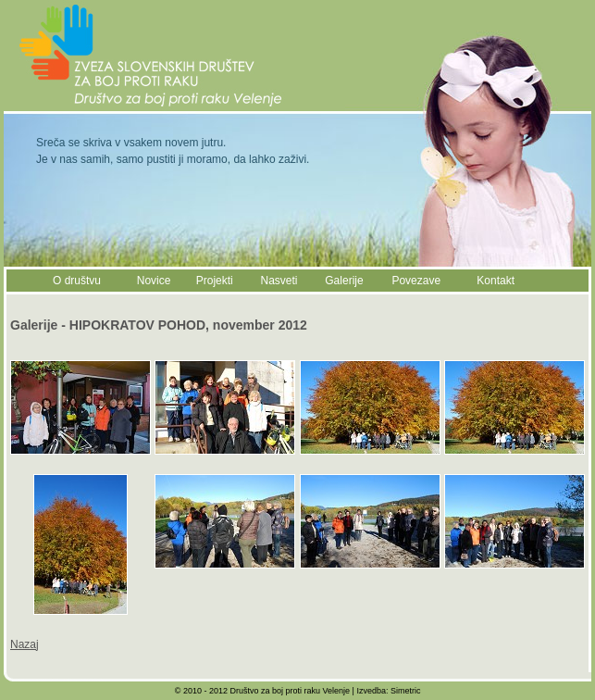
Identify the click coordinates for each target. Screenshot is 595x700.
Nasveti (279, 281)
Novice (154, 281)
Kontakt (496, 281)
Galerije (344, 281)
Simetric (406, 691)
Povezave (416, 281)
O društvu (77, 281)
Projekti (215, 281)
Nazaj (25, 644)
